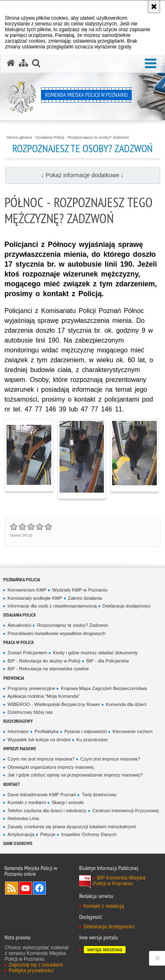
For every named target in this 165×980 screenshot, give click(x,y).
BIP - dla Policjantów (108, 661)
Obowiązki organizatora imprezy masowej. (51, 767)
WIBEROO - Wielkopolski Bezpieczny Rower (54, 704)
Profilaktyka (47, 731)
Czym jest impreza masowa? (110, 759)
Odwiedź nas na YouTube (25, 888)
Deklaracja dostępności (127, 606)
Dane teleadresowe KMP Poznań (42, 795)
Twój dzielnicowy (99, 795)
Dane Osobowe (18, 843)
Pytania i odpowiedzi (86, 731)
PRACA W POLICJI (18, 642)
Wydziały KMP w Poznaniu (80, 590)
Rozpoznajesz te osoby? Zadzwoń (99, 137)
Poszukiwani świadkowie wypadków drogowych (56, 633)
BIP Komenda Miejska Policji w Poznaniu (119, 881)
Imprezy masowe (20, 748)
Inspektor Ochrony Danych (89, 834)
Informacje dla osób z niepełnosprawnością (52, 606)
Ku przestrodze (92, 740)
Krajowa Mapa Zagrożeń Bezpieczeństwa (104, 688)
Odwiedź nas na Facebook (39, 888)
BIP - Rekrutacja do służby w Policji (44, 661)
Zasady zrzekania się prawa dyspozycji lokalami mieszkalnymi (72, 827)
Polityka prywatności (31, 971)
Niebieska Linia (23, 818)
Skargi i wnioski (68, 802)
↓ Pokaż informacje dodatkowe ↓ (82, 175)
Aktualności (19, 625)
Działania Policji (50, 137)
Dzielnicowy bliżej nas (30, 712)
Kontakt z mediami (26, 802)
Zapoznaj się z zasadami (36, 965)
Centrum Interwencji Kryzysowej (126, 811)
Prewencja (14, 678)
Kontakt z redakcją (104, 906)
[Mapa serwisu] (23, 63)
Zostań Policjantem (27, 653)
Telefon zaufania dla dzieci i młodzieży (47, 811)
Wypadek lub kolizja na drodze (39, 740)
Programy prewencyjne (31, 688)
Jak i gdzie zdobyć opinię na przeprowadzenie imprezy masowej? (75, 775)
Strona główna (19, 137)
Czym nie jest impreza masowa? (41, 759)
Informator (18, 731)
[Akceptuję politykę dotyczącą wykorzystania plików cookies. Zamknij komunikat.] (154, 7)
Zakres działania (85, 598)
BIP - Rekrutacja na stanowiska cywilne (48, 669)
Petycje (48, 834)
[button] (151, 64)
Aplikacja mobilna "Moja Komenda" (44, 696)
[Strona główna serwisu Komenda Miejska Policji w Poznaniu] (11, 63)
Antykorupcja (21, 834)
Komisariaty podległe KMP (35, 598)
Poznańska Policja (22, 579)
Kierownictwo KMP (27, 590)
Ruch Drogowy (18, 721)
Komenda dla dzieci (126, 704)
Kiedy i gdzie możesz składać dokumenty (95, 653)
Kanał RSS (11, 888)
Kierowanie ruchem (132, 731)
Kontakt (12, 784)
